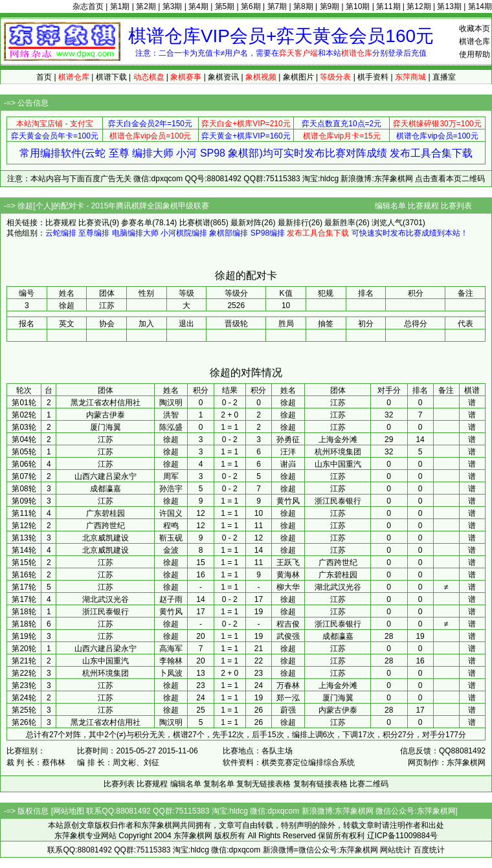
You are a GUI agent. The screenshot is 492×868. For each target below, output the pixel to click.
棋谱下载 (111, 77)
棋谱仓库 (475, 41)
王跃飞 (288, 562)
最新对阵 (246, 223)
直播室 (444, 77)
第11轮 (24, 513)
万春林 (288, 685)
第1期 (120, 6)
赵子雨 (171, 599)
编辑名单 (390, 206)
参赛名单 (137, 223)
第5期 (225, 6)
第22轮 (24, 673)
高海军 (171, 649)
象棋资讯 (223, 77)
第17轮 (24, 587)
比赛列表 (456, 206)
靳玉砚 (171, 538)
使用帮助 (475, 54)
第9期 (330, 6)
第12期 (419, 6)
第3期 (173, 6)
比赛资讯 (94, 223)
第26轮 (24, 722)
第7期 (277, 6)
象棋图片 (298, 77)
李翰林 (171, 661)
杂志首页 (88, 6)
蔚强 (288, 710)
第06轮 (24, 464)
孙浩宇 (171, 489)
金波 (171, 550)
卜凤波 (171, 673)
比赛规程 (423, 206)
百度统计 (429, 850)
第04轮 (24, 440)
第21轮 (24, 661)
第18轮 (24, 612)
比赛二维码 (369, 784)
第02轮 (24, 415)
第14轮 (24, 550)
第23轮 (24, 685)
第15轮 (24, 562)
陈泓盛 (171, 427)
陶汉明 (171, 403)
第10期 (358, 6)
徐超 (288, 403)
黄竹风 (288, 501)
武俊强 (288, 636)
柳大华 (288, 587)
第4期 (198, 6)
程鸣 (171, 526)
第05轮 (24, 452)
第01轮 (24, 403)
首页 (44, 77)
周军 (171, 476)
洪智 (171, 415)
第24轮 (24, 698)
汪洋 (288, 452)
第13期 (449, 6)
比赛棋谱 (195, 223)
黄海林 (288, 575)
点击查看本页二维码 (450, 179)
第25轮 (24, 710)
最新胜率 (340, 223)
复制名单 (219, 784)
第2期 (146, 6)
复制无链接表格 (263, 784)
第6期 (251, 6)
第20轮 (24, 649)
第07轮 (24, 476)
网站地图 (69, 811)
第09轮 (24, 501)
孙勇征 (288, 440)
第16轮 (24, 575)
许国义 (171, 513)
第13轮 (24, 538)
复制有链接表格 (320, 784)
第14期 (480, 6)
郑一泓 (288, 698)
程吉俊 (288, 624)
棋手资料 (373, 77)
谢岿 (288, 464)
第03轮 (24, 427)
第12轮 (24, 526)
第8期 (303, 6)
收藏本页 (475, 28)
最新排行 (293, 223)
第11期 (388, 6)
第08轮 (24, 489)
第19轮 (24, 636)
